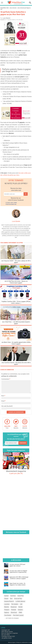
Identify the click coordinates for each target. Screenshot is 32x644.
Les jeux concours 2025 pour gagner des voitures (17, 565)
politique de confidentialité (9, 376)
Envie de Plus (18, 599)
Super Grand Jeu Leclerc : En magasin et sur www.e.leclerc (17, 584)
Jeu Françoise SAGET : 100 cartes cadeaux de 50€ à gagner (16, 262)
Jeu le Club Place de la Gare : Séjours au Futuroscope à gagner (16, 282)
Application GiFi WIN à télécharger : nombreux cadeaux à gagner (19, 578)
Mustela (7, 607)
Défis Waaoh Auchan (7, 632)
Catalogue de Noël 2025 (8, 636)
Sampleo (20, 610)
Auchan (6, 596)
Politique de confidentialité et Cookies (24, 642)
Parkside (14, 610)
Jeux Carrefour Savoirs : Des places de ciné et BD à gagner (16, 363)
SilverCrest (14, 613)
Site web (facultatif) (7, 406)
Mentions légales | (12, 642)
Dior (11, 599)
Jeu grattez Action (7, 638)
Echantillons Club (4, 8)
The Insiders (15, 604)
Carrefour (13, 596)
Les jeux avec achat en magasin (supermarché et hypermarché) (18, 571)
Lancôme (7, 604)
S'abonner (23, 443)
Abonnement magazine (16, 472)
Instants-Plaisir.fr (9, 601)
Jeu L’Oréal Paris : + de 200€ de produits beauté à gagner (16, 323)
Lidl (21, 604)
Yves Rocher (8, 615)
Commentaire (6, 379)
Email (3, 401)
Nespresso (14, 607)
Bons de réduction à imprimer (10, 633)
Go (26, 194)
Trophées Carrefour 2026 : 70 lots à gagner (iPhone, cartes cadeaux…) (16, 302)
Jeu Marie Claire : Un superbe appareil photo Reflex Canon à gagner (16, 343)
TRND (20, 613)
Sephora (7, 613)
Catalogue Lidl (6, 630)
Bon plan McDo (6, 635)
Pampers (7, 610)
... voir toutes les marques (12, 618)
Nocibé (19, 51)
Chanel (6, 599)
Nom (3, 396)
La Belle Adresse (20, 601)
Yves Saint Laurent (18, 615)
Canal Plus (21, 596)
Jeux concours (13, 8)
